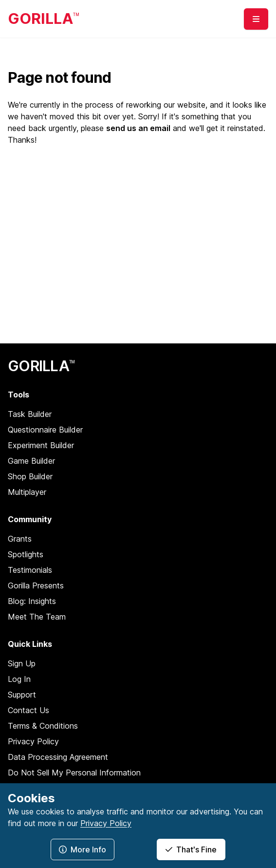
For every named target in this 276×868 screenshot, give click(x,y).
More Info (83, 849)
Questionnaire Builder (45, 430)
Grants (20, 539)
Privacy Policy (33, 741)
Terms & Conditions (43, 726)
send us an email (138, 128)
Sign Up (22, 663)
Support (22, 695)
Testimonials (30, 570)
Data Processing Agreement (58, 757)
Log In (19, 679)
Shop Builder (30, 476)
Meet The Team (37, 617)
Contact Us (28, 710)
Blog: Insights (32, 601)
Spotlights (26, 554)
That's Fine (191, 849)
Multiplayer (27, 492)
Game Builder (31, 461)
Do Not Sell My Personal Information (74, 773)
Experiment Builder (41, 445)
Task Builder (30, 414)
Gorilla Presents (36, 585)
